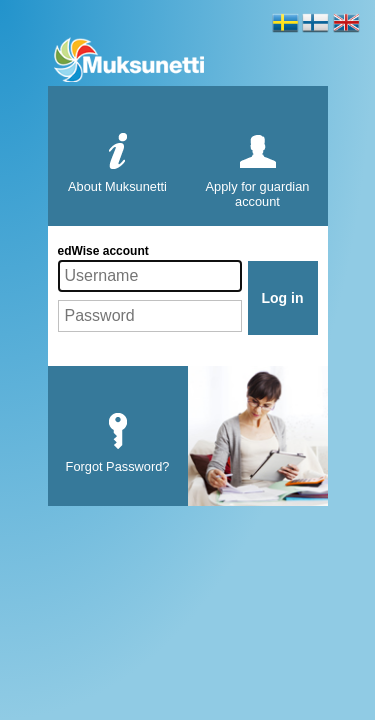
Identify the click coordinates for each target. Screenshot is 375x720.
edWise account (103, 251)
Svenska (285, 28)
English (346, 28)
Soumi (315, 28)
